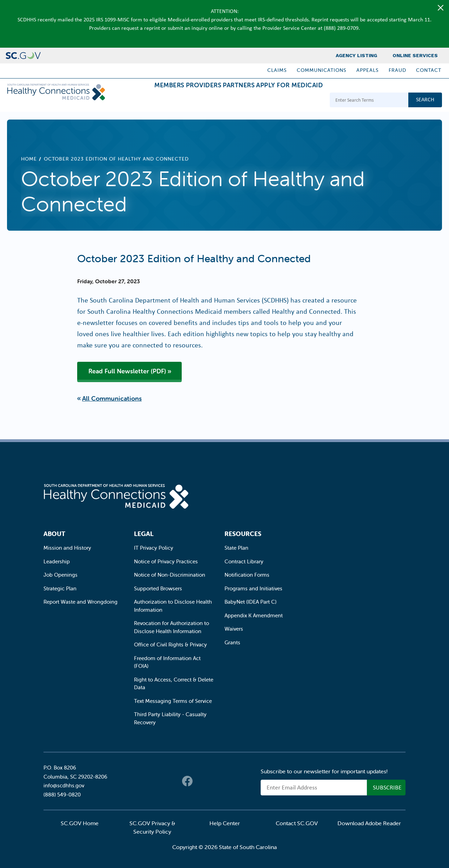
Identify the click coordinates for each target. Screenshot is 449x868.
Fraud (397, 70)
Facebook (187, 781)
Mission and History (67, 548)
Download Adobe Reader (369, 823)
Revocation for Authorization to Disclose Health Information (172, 627)
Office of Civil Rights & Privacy (170, 645)
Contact (429, 70)
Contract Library (244, 561)
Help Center (225, 823)
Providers (176, 101)
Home (29, 159)
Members (130, 101)
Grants (232, 642)
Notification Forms (247, 575)
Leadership (57, 561)
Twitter (201, 781)
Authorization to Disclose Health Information (173, 606)
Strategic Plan (60, 588)
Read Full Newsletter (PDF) (127, 371)
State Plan (236, 548)
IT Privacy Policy (154, 548)
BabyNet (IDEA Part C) (250, 602)
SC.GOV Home (80, 823)
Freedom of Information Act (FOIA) (167, 662)
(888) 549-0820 (62, 795)
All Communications (112, 398)
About (54, 534)
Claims (277, 70)
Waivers (234, 629)
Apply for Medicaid (284, 101)
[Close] (441, 8)
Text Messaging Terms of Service (173, 701)
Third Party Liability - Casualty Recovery (170, 718)
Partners (222, 101)
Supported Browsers (158, 588)
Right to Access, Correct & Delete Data (174, 684)
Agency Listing (356, 55)
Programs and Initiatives (253, 588)
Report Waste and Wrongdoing (81, 602)
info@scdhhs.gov (64, 785)
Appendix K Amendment (254, 615)
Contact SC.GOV (297, 823)
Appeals (368, 70)
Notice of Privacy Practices (166, 561)
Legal (144, 534)
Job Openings (61, 575)
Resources (243, 534)
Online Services (415, 55)
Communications (322, 70)
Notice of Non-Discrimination (170, 575)
